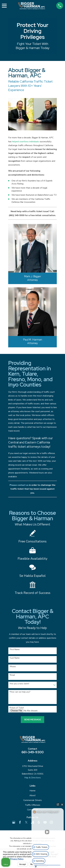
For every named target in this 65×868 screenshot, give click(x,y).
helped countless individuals (26, 142)
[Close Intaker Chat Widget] (62, 804)
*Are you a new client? (19, 684)
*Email (12, 675)
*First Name (15, 650)
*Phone (13, 667)
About (32, 795)
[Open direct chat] (58, 804)
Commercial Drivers (32, 800)
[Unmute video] (48, 832)
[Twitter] (26, 822)
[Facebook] (20, 822)
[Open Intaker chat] (36, 866)
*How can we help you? (20, 692)
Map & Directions (33, 778)
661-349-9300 (33, 752)
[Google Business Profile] (14, 822)
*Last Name (15, 658)
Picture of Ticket (17, 708)
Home (32, 791)
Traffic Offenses (33, 805)
